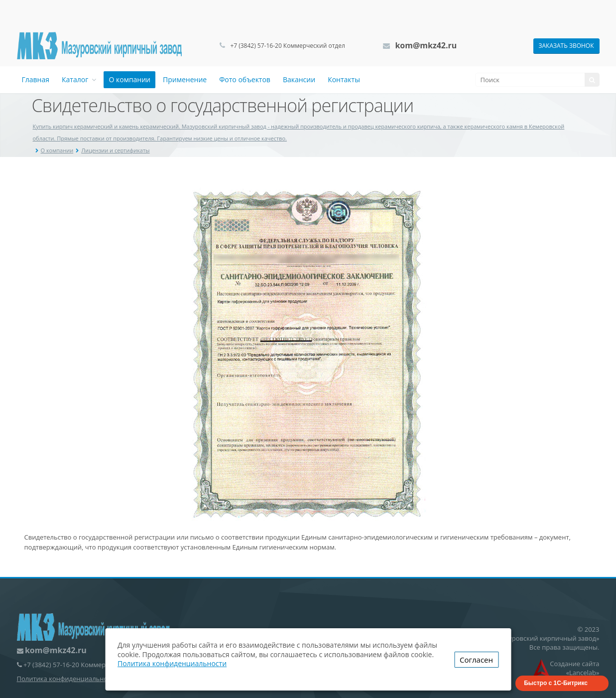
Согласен (476, 660)
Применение (185, 79)
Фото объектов (245, 79)
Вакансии (299, 79)
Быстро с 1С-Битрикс (556, 683)
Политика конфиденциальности (67, 679)
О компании (129, 79)
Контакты (344, 79)
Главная (36, 79)
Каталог (79, 79)
